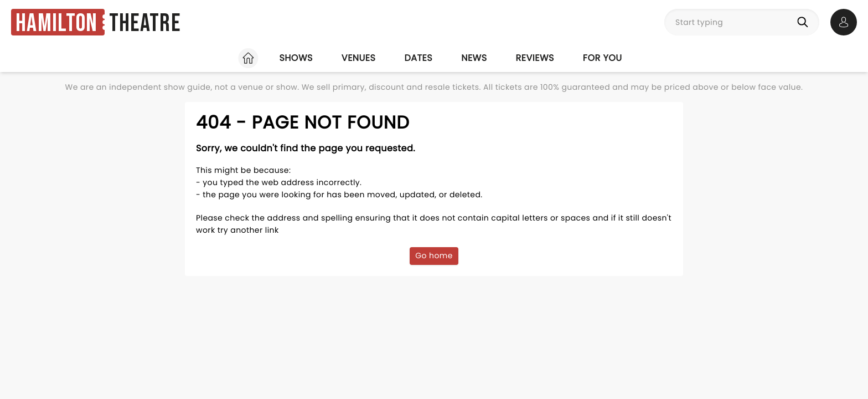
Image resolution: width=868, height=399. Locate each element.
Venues (359, 58)
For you (603, 58)
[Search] (805, 22)
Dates (418, 58)
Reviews (535, 58)
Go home (434, 255)
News (474, 58)
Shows (296, 58)
